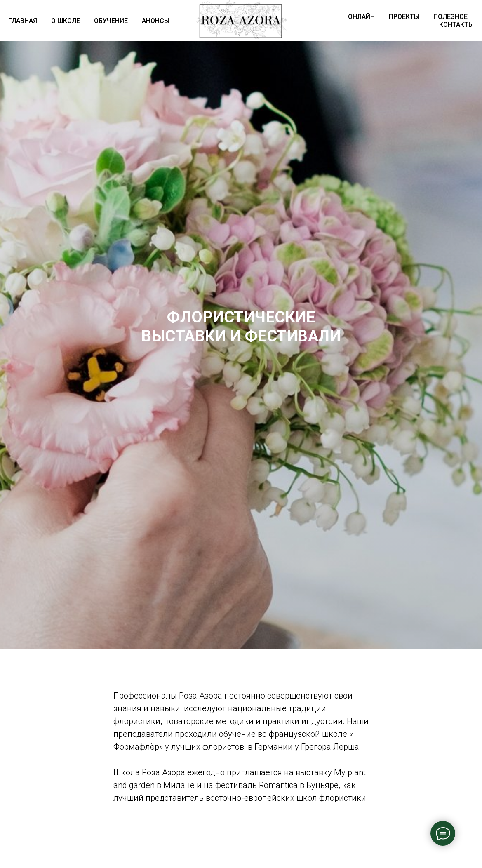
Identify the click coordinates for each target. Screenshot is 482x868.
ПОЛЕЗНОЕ (450, 17)
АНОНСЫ (156, 21)
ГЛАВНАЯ (23, 21)
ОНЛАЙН (361, 17)
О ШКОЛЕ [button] (66, 21)
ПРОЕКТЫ (404, 17)
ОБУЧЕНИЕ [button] (111, 21)
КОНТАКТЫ (456, 25)
